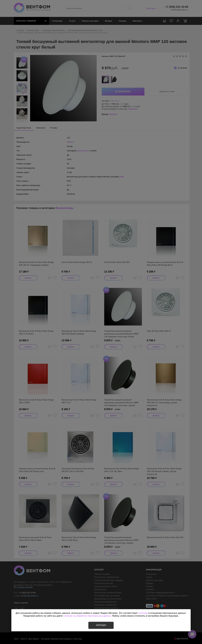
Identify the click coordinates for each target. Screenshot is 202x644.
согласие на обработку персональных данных (87, 616)
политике (143, 613)
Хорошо (101, 625)
